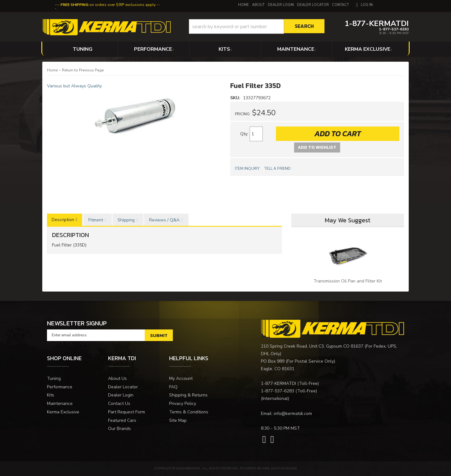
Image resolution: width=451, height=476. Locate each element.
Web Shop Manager (280, 468)
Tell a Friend (277, 168)
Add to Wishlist (317, 147)
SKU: (236, 98)
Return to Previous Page (83, 70)
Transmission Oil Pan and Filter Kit (348, 281)
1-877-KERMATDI (278, 383)
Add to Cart (338, 134)
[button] (257, 26)
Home (52, 70)
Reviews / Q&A (164, 220)
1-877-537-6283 (277, 391)
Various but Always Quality (74, 86)
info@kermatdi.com (293, 414)
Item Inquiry (247, 168)
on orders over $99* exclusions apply (108, 5)
